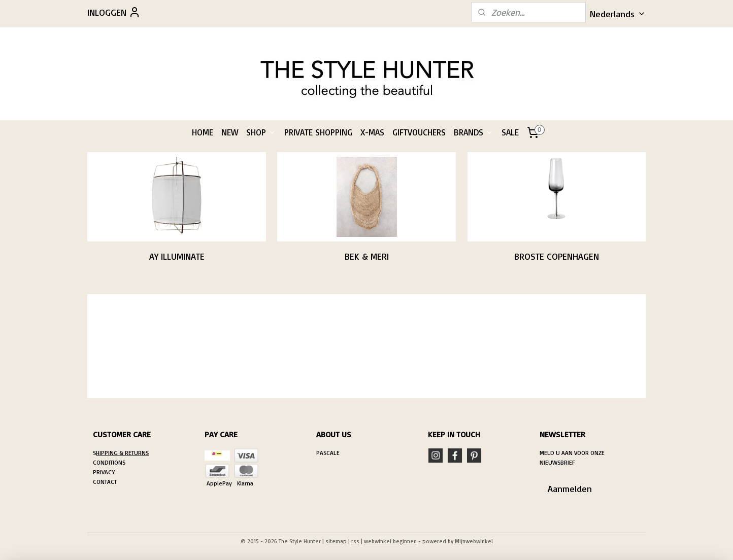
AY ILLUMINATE (176, 256)
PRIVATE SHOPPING (318, 132)
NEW (230, 132)
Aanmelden (570, 488)
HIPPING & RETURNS (122, 453)
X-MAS (372, 132)
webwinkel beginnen (390, 541)
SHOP (261, 132)
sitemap (336, 541)
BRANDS (474, 132)
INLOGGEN (114, 12)
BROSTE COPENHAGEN (557, 256)
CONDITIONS (109, 462)
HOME (203, 132)
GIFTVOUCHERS (419, 132)
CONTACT (105, 482)
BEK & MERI (366, 256)
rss (355, 541)
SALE (510, 132)
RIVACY (106, 472)
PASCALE (328, 453)
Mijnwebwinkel (474, 541)
